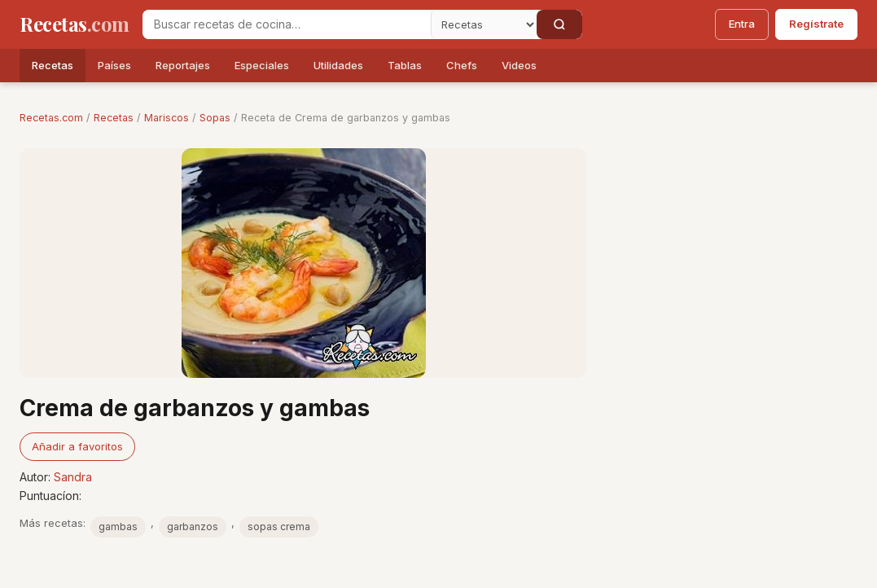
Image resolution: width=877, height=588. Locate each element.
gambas (118, 527)
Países (114, 65)
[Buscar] (559, 24)
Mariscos (167, 118)
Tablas (405, 65)
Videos (519, 65)
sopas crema (279, 527)
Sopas (215, 118)
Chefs (462, 65)
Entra (742, 24)
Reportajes (183, 65)
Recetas (53, 65)
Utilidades (338, 65)
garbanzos (193, 527)
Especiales (262, 65)
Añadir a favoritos (77, 446)
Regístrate (816, 24)
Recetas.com (51, 118)
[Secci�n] (484, 24)
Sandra (73, 477)
